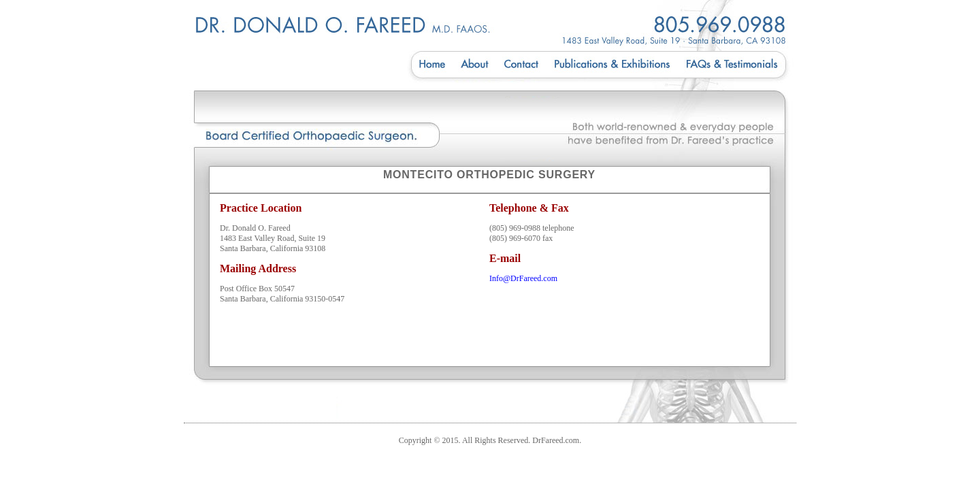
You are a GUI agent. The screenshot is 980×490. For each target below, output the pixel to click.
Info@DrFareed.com (523, 278)
